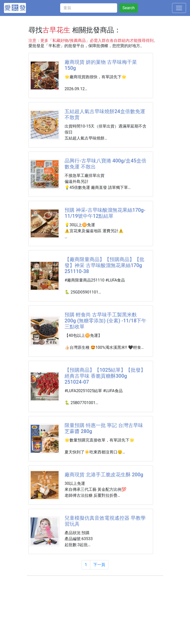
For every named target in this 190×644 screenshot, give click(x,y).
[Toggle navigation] (179, 8)
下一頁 (99, 565)
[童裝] (89, 8)
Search (129, 8)
